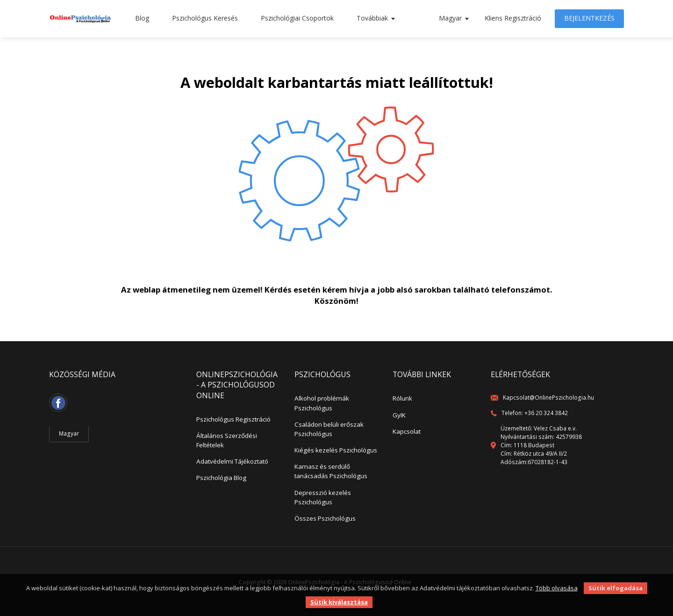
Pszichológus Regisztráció (233, 419)
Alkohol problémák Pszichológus (322, 403)
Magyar (450, 18)
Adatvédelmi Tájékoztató (232, 461)
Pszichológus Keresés (205, 18)
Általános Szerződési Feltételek (227, 440)
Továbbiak (372, 18)
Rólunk (402, 398)
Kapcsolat (407, 431)
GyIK (399, 415)
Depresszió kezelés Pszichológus (323, 497)
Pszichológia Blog (221, 478)
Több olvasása (557, 588)
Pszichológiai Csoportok (297, 18)
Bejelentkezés (589, 18)
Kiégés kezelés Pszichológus (336, 450)
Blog (142, 18)
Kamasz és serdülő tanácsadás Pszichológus (331, 471)
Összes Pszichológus (325, 518)
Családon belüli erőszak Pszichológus (329, 429)
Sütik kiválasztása (339, 602)
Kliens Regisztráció (513, 18)
